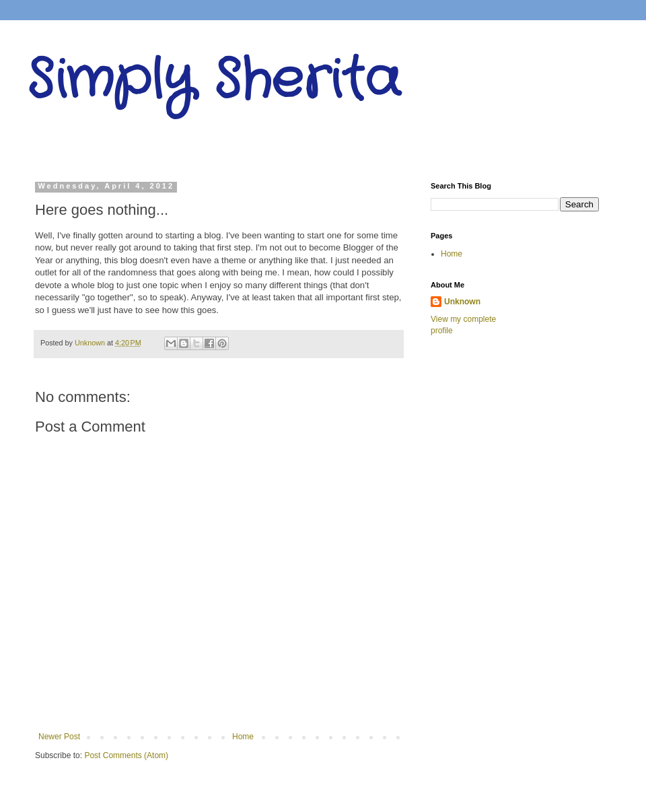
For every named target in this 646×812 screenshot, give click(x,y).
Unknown (462, 302)
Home (243, 737)
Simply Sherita (214, 81)
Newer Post (59, 737)
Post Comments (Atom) (126, 755)
